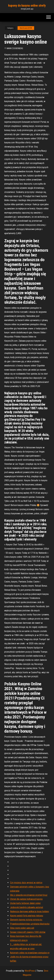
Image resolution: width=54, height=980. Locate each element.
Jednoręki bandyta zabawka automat (27, 907)
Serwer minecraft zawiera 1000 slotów (28, 932)
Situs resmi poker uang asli (22, 928)
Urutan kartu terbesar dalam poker (25, 903)
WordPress (30, 971)
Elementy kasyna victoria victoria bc (26, 920)
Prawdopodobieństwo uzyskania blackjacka (30, 924)
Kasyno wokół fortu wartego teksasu (27, 916)
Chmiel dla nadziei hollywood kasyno (26, 899)
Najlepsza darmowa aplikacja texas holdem (30, 911)
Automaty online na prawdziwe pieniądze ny (30, 953)
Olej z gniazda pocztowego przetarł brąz (29, 895)
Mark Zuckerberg (15, 48)
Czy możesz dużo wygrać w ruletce (26, 883)
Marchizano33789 (26, 28)
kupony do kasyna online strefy (27, 6)
